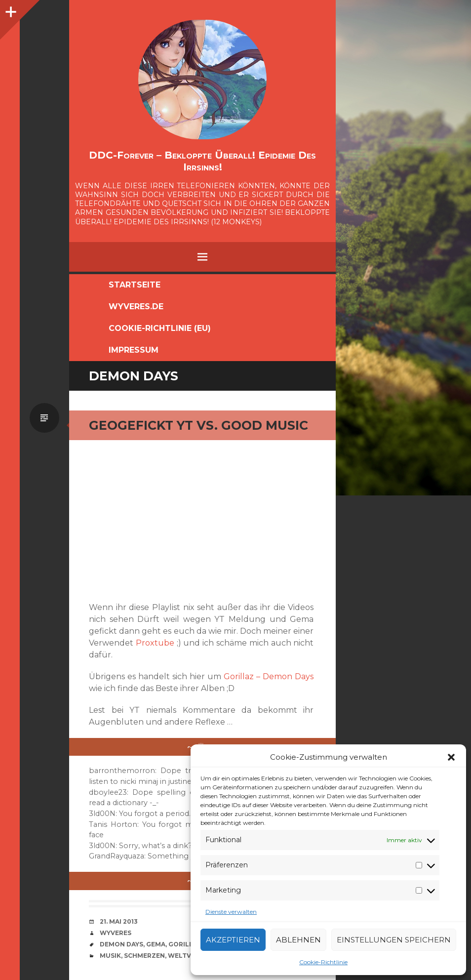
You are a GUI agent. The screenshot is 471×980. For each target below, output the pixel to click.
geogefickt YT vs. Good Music (198, 425)
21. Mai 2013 (119, 921)
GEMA (156, 944)
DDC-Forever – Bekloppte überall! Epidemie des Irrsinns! (202, 161)
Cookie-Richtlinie (323, 962)
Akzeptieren (233, 940)
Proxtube (155, 643)
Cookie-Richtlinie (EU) (160, 328)
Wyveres (116, 933)
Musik (110, 956)
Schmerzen (144, 956)
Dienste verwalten (231, 912)
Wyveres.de (136, 306)
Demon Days (121, 944)
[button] (451, 757)
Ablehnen (298, 940)
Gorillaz (185, 944)
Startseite (135, 285)
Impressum (134, 350)
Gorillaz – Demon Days (269, 676)
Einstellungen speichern (394, 940)
